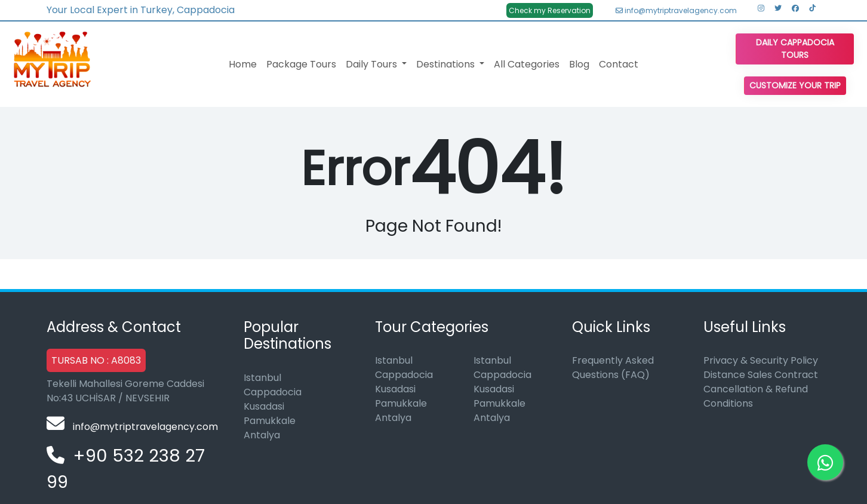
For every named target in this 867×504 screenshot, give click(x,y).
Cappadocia (273, 392)
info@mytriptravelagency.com (676, 10)
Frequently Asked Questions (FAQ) (613, 368)
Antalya (262, 435)
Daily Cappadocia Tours (795, 49)
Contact (619, 64)
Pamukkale (270, 421)
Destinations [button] (447, 64)
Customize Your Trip (795, 85)
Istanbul (262, 378)
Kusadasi (264, 406)
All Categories (527, 64)
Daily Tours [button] (373, 64)
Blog (579, 64)
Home (243, 64)
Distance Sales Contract (761, 375)
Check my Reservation (550, 10)
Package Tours (301, 64)
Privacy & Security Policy (761, 360)
